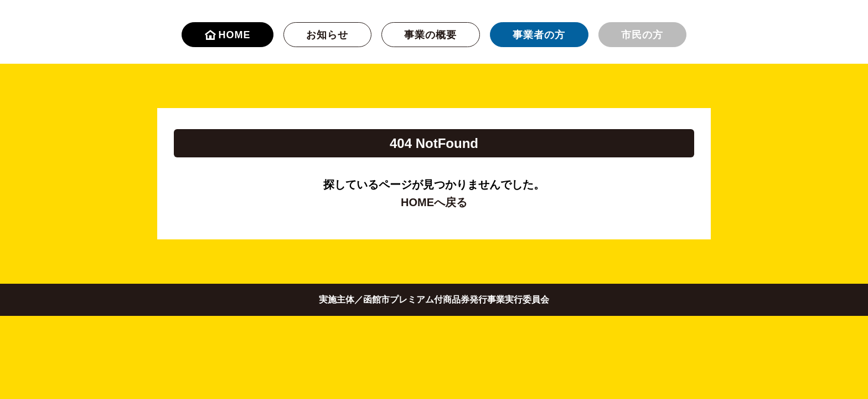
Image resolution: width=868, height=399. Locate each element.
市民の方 (642, 35)
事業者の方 (539, 35)
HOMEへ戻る (434, 202)
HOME (228, 35)
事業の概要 (430, 35)
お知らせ (327, 35)
